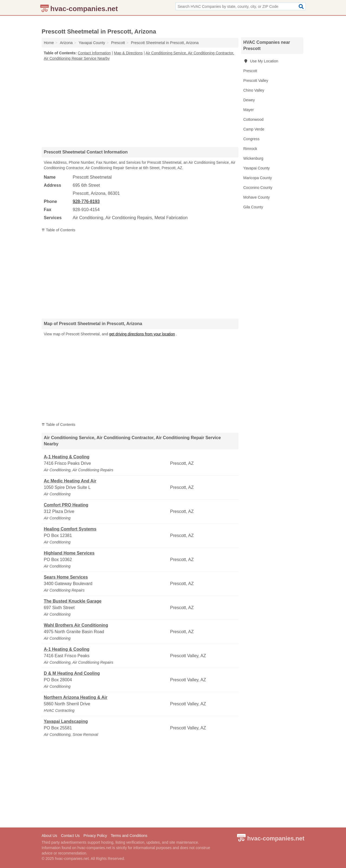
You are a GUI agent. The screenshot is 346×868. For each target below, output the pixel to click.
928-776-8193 (86, 201)
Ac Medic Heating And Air (70, 481)
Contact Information (94, 53)
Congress (251, 139)
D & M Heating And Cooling (72, 673)
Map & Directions (128, 53)
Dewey (249, 100)
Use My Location (261, 61)
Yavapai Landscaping (66, 721)
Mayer (249, 110)
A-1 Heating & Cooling (67, 457)
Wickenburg (253, 158)
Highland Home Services (69, 553)
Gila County (253, 207)
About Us (49, 836)
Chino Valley (254, 90)
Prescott (250, 71)
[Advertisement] (140, 104)
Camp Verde (254, 129)
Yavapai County (257, 168)
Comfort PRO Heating (66, 505)
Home (49, 43)
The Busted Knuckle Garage (73, 601)
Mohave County (257, 197)
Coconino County (258, 188)
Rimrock (250, 149)
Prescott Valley (256, 81)
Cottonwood (253, 119)
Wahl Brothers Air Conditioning (76, 625)
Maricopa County (258, 178)
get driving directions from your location (142, 334)
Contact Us (70, 836)
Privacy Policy (95, 836)
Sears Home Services (66, 577)
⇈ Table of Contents (59, 230)
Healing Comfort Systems (70, 529)
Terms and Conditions (129, 836)
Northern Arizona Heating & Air (76, 697)
